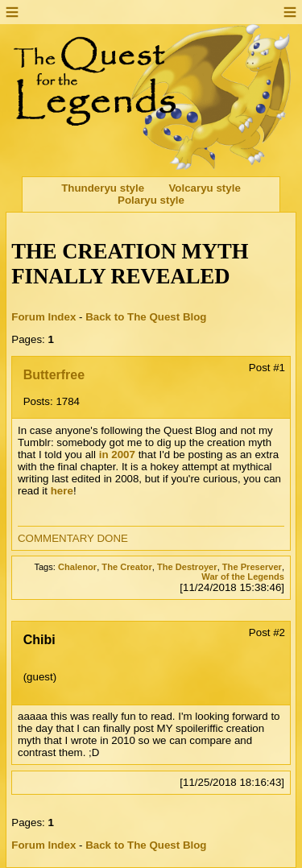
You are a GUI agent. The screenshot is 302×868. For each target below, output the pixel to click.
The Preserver (252, 567)
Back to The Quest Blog (146, 317)
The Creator (126, 567)
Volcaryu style (204, 188)
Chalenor (77, 567)
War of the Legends (243, 577)
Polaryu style (151, 200)
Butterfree (54, 375)
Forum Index (43, 317)
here (62, 491)
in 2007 (117, 455)
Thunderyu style (103, 188)
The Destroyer (187, 567)
